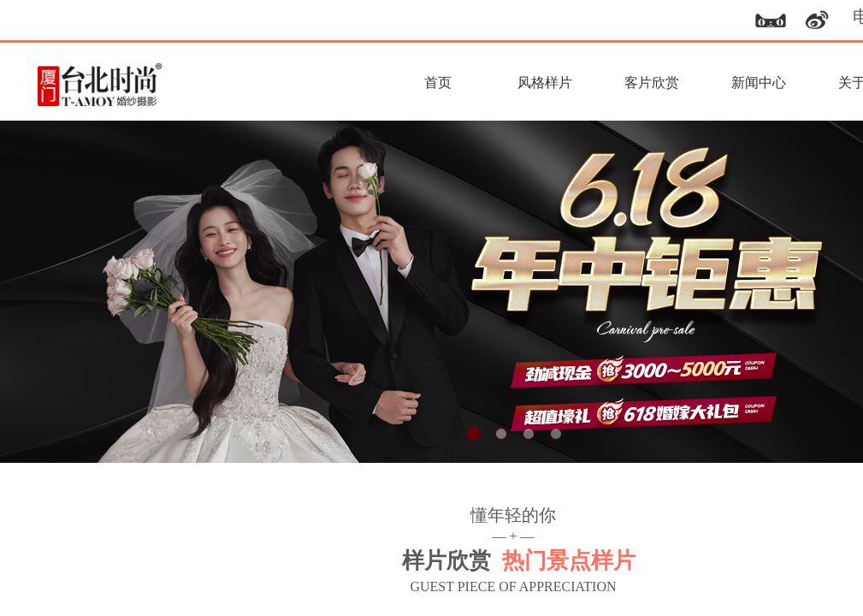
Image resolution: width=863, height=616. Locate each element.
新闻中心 (759, 83)
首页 (438, 83)
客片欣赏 (652, 83)
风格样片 (545, 83)
